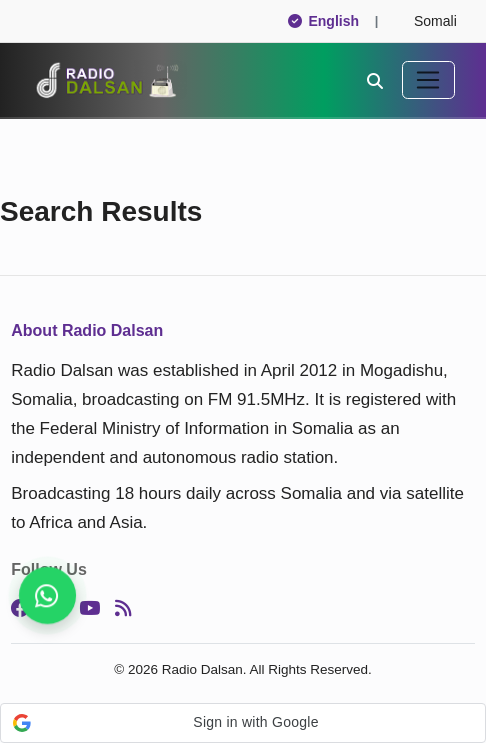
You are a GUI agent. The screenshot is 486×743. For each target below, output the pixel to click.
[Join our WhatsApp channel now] (47, 595)
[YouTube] (89, 608)
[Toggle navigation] (428, 80)
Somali (426, 21)
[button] (243, 723)
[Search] (375, 80)
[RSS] (123, 608)
